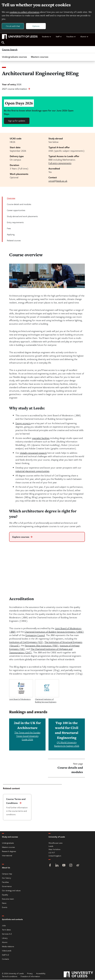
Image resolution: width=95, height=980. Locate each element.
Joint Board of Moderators (20, 699)
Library (5, 938)
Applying (11, 235)
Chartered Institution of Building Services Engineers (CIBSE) (54, 632)
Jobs (4, 926)
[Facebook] (50, 866)
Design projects (23, 423)
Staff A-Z (5, 955)
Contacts (5, 959)
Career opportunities (16, 210)
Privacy (30, 974)
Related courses (14, 241)
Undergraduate (8, 843)
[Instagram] (71, 866)
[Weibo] (78, 866)
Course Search (10, 50)
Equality (5, 895)
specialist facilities (41, 438)
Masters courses (40, 57)
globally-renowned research (33, 453)
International (7, 856)
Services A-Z (7, 934)
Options (36, 26)
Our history (6, 878)
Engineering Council (35, 635)
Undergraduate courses (14, 57)
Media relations (8, 947)
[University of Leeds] (78, 975)
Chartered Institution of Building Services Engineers (46, 701)
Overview (11, 198)
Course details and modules (19, 204)
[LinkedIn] (57, 866)
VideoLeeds (7, 951)
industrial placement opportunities (32, 471)
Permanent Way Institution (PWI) (42, 646)
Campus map (7, 874)
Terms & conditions (10, 977)
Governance (7, 886)
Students (47, 37)
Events (5, 907)
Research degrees (9, 852)
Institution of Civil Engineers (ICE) (26, 642)
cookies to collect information (25, 12)
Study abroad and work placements (22, 217)
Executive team (8, 899)
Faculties (71, 37)
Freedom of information (30, 977)
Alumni (84, 37)
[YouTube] (64, 866)
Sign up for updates (17, 121)
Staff (59, 37)
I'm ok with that (13, 26)
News (4, 903)
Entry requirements (15, 223)
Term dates (6, 930)
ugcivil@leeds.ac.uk (58, 181)
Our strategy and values (11, 891)
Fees (9, 229)
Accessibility (41, 974)
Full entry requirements (60, 163)
